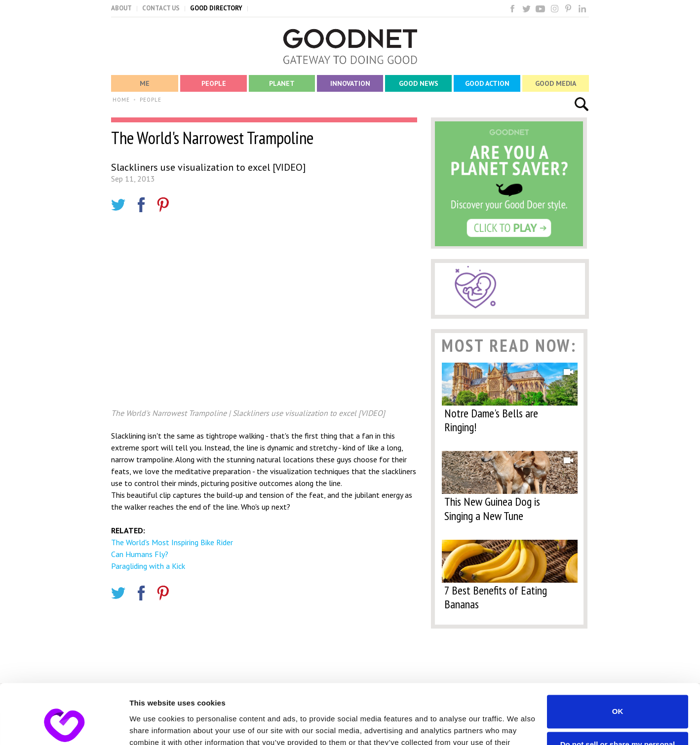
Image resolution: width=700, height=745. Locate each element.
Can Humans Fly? (140, 554)
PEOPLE (151, 100)
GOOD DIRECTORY (216, 8)
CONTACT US (161, 8)
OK (618, 655)
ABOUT (121, 8)
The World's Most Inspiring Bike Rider (172, 542)
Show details (152, 726)
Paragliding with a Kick (148, 566)
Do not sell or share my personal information (618, 693)
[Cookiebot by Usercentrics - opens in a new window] (64, 726)
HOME (121, 100)
